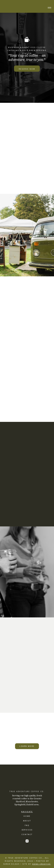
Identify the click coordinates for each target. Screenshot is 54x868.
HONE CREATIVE (41, 864)
